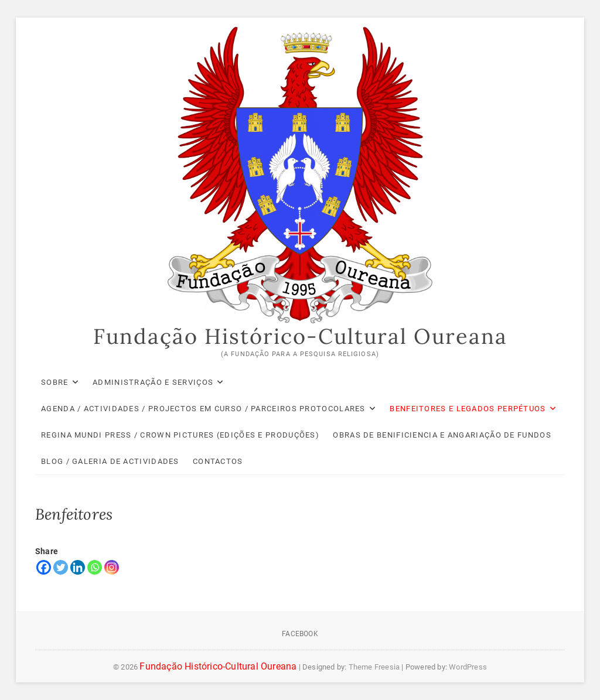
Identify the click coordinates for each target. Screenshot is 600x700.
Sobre (55, 382)
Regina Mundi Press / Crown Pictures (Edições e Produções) (180, 435)
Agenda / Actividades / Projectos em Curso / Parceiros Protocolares (203, 409)
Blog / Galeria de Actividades (110, 461)
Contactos (218, 461)
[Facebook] (44, 567)
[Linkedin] (78, 567)
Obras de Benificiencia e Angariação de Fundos (442, 435)
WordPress (468, 667)
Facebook (300, 634)
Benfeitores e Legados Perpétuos (468, 409)
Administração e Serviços (153, 382)
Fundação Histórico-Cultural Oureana (300, 336)
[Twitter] (61, 567)
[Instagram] (112, 567)
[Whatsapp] (95, 567)
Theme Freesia (374, 667)
